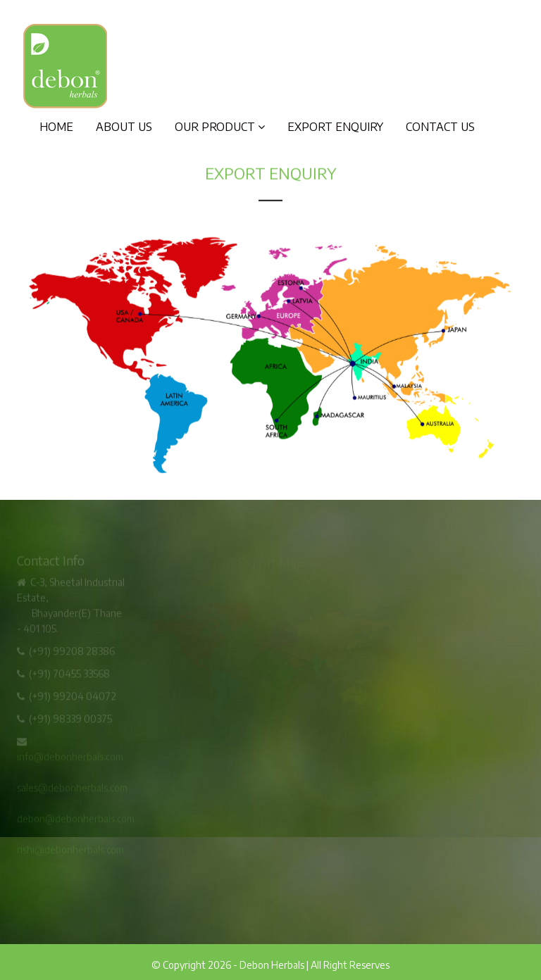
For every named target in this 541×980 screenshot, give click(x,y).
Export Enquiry (335, 127)
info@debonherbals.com (70, 758)
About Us (124, 127)
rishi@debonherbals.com (70, 851)
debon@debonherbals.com (76, 820)
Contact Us (440, 127)
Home (56, 127)
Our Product (220, 127)
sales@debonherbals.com (72, 789)
